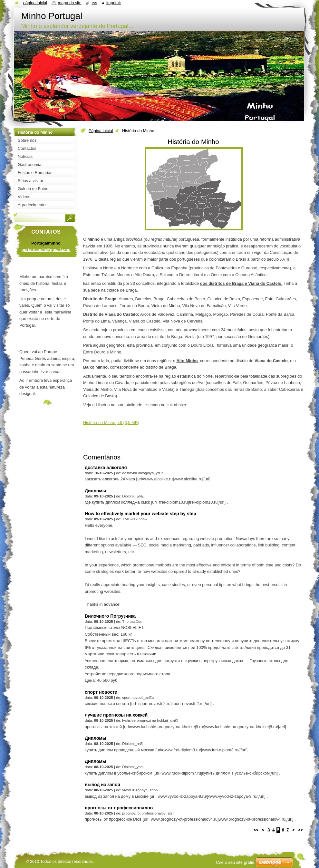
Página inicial (101, 131)
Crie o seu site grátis (235, 862)
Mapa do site (70, 3)
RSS (94, 3)
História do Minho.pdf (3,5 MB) (111, 423)
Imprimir (114, 3)
